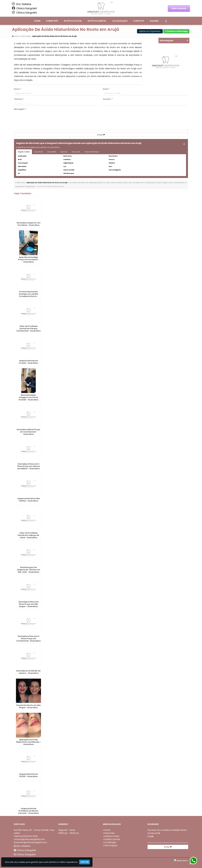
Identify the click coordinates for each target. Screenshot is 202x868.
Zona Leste (76, 152)
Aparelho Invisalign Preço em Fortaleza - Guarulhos (29, 260)
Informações (111, 845)
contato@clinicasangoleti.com (29, 839)
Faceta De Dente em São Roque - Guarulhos (29, 706)
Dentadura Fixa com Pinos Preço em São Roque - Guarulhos (29, 604)
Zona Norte (39, 152)
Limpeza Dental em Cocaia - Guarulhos (29, 362)
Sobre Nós (52, 21)
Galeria (154, 21)
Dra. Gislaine (22, 4)
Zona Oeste (52, 152)
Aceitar (85, 862)
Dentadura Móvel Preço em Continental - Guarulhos (28, 432)
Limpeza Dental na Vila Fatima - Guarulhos (29, 500)
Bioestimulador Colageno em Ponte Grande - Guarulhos (28, 397)
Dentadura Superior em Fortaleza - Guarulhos (29, 224)
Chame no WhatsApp (176, 31)
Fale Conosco (179, 8)
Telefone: (19, 99)
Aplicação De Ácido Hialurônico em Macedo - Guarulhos (28, 742)
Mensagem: (20, 109)
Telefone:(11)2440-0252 (26, 836)
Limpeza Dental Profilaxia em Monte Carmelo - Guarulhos (28, 811)
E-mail (151, 836)
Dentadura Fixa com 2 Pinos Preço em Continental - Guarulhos (28, 639)
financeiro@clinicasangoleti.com (30, 842)
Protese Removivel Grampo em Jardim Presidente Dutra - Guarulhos (28, 295)
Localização (120, 21)
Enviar (101, 135)
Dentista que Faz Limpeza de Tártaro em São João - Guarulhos (29, 570)
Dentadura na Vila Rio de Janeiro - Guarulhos (28, 672)
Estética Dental (97, 21)
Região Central (24, 152)
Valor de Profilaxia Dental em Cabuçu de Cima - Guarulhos (28, 535)
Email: (106, 89)
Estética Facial (73, 21)
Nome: (18, 89)
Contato (139, 21)
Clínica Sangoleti (24, 8)
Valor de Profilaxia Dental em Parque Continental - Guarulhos (28, 328)
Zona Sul (64, 152)
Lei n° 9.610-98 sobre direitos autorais (50, 186)
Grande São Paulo (92, 152)
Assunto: (108, 99)
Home (37, 21)
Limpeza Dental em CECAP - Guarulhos (29, 775)
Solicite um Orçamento (150, 31)
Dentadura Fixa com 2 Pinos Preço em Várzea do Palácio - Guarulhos (29, 466)
